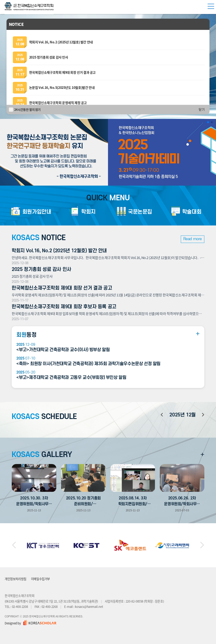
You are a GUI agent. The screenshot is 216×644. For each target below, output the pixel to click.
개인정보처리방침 (16, 579)
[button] (208, 122)
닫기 (202, 110)
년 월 (182, 415)
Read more (193, 239)
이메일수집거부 (40, 579)
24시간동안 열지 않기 (27, 109)
